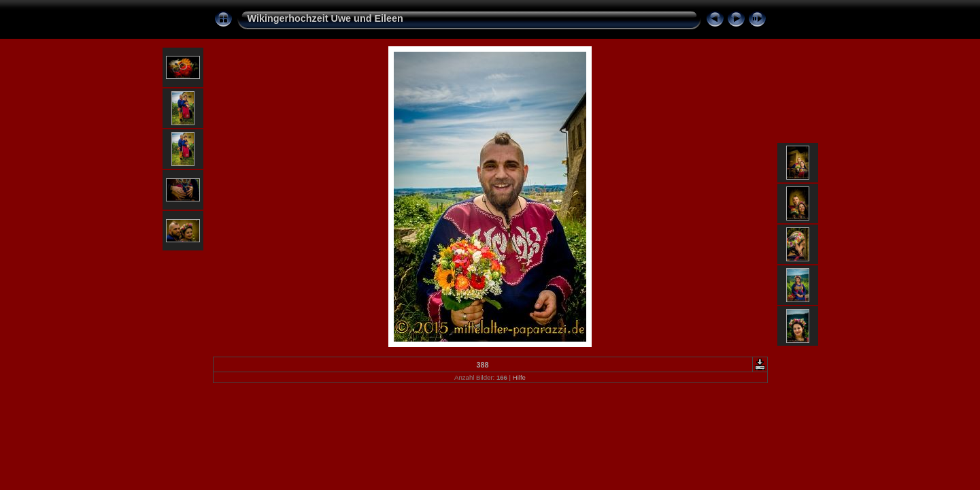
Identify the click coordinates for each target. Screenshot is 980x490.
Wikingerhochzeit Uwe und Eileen (325, 18)
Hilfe (519, 377)
